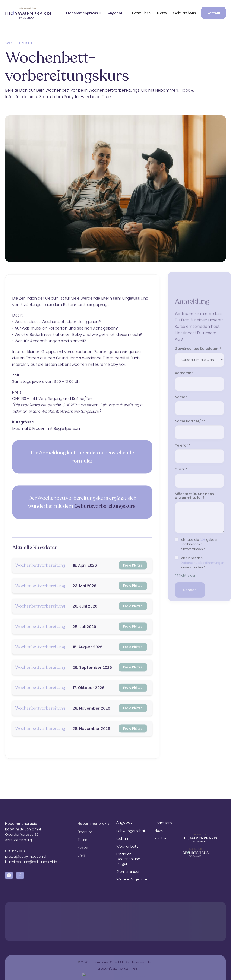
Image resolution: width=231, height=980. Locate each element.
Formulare (141, 13)
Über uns (85, 836)
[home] (28, 13)
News (162, 13)
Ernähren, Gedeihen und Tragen (128, 859)
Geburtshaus (185, 13)
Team (82, 844)
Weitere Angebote (132, 879)
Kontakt (213, 13)
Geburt (122, 839)
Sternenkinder (128, 872)
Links (81, 860)
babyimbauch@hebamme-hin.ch (33, 864)
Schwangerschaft (132, 831)
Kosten (84, 852)
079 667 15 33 (16, 853)
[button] (83, 13)
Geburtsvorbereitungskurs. (105, 524)
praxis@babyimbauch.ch (26, 859)
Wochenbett (127, 847)
